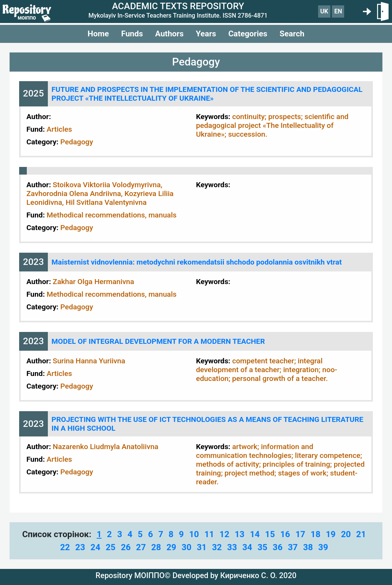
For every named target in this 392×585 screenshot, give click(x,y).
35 (263, 547)
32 (217, 547)
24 (95, 547)
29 (171, 547)
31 (202, 547)
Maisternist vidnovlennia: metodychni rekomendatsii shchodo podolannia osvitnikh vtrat (197, 262)
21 (361, 534)
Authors (169, 34)
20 (346, 534)
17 (301, 534)
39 (323, 547)
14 (255, 534)
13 (240, 534)
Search (292, 34)
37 (293, 547)
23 (80, 547)
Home (98, 34)
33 (232, 547)
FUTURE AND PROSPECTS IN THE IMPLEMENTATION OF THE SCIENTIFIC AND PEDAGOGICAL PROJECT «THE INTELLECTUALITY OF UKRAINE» (207, 94)
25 (111, 547)
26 (126, 547)
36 (278, 547)
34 (247, 547)
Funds (132, 34)
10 (194, 534)
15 (270, 534)
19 (331, 534)
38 (308, 547)
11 (209, 534)
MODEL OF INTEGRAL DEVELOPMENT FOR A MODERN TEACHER (158, 341)
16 (285, 534)
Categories (248, 34)
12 (224, 534)
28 (156, 547)
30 (186, 547)
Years (206, 34)
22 (65, 547)
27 (141, 547)
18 (315, 534)
